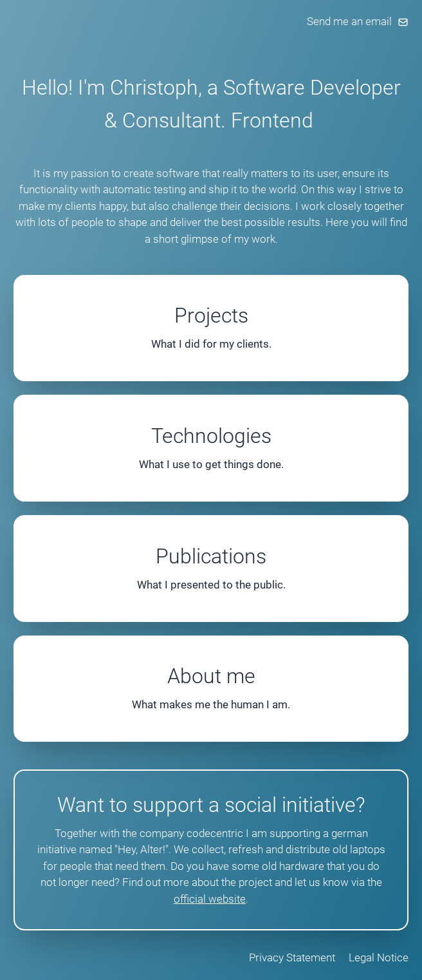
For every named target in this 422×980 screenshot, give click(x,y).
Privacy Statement (292, 957)
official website (210, 899)
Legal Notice (379, 957)
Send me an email (358, 21)
